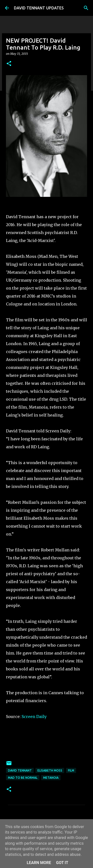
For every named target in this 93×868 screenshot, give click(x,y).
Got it (62, 863)
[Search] (86, 8)
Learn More (39, 863)
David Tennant (20, 770)
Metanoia (51, 778)
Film (71, 770)
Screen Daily (34, 717)
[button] (9, 64)
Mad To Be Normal (23, 778)
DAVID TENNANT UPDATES (39, 8)
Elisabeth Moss (50, 770)
